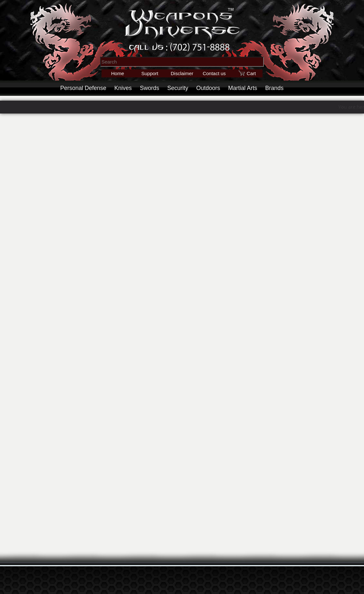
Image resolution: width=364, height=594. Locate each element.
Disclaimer (182, 73)
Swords (149, 88)
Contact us (214, 73)
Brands (274, 88)
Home (118, 73)
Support (150, 73)
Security (178, 88)
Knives (123, 88)
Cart (251, 73)
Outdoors (208, 88)
